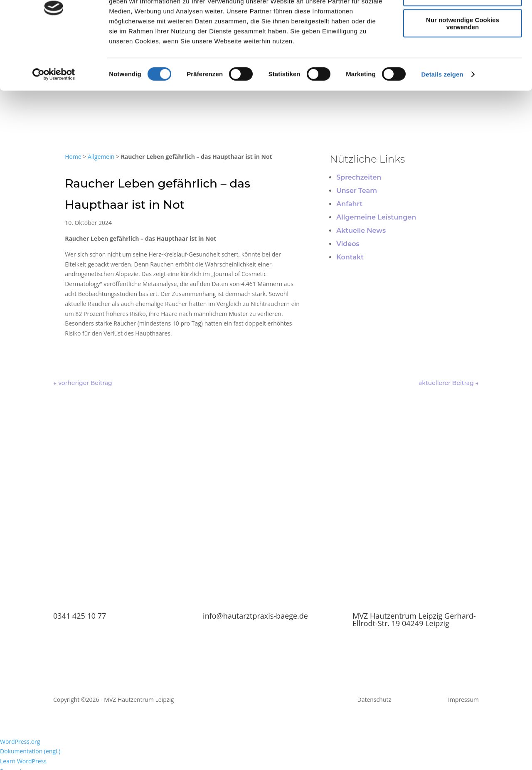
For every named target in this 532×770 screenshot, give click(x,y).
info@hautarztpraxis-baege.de (255, 616)
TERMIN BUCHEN (266, 540)
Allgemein (101, 157)
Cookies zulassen (463, 21)
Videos (348, 244)
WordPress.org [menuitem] (20, 742)
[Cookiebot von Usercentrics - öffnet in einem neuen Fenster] (54, 124)
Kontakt (350, 257)
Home (73, 157)
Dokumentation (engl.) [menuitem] (30, 751)
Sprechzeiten (359, 177)
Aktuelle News (361, 231)
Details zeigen (442, 124)
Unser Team (357, 191)
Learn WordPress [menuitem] (23, 761)
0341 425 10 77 (80, 616)
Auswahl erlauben (463, 45)
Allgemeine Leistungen (376, 217)
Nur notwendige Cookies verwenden (463, 73)
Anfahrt (349, 204)
